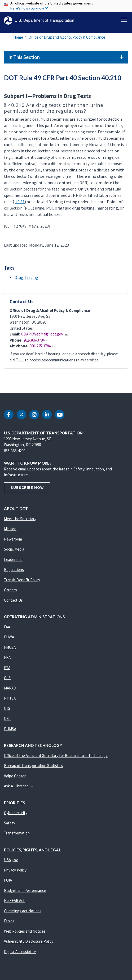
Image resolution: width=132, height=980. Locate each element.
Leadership (13, 559)
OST (8, 718)
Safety (10, 823)
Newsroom (13, 539)
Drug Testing (26, 277)
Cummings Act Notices (23, 911)
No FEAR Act (14, 900)
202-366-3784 (35, 340)
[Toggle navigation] (124, 20)
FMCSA (10, 647)
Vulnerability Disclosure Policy (29, 941)
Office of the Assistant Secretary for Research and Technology (56, 756)
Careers (10, 590)
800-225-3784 (41, 346)
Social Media (14, 549)
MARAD (10, 688)
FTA (7, 668)
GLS (7, 678)
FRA (7, 657)
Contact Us (13, 600)
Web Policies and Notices (25, 931)
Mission (10, 529)
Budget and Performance (25, 890)
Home (18, 37)
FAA (7, 627)
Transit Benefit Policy (22, 580)
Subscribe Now (27, 487)
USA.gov (11, 860)
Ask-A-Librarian (19, 786)
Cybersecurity (16, 813)
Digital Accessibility (20, 952)
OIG (7, 708)
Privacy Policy (15, 870)
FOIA (8, 880)
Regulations (14, 570)
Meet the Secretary (20, 519)
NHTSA (10, 698)
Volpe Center (15, 776)
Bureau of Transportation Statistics (34, 766)
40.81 (20, 202)
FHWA (9, 637)
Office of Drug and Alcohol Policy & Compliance (67, 37)
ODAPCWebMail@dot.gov (44, 334)
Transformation (17, 833)
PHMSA (10, 729)
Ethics (9, 921)
